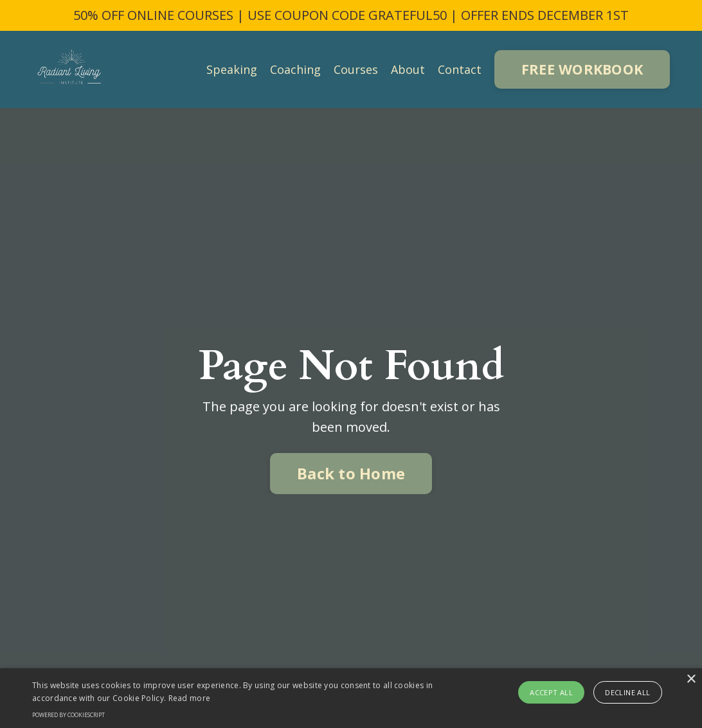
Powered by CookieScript (68, 715)
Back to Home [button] (351, 473)
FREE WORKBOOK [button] (582, 69)
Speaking (232, 69)
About (408, 69)
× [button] (691, 679)
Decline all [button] (627, 692)
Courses (356, 69)
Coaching (295, 69)
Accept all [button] (551, 692)
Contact (460, 69)
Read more (190, 698)
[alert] (351, 698)
